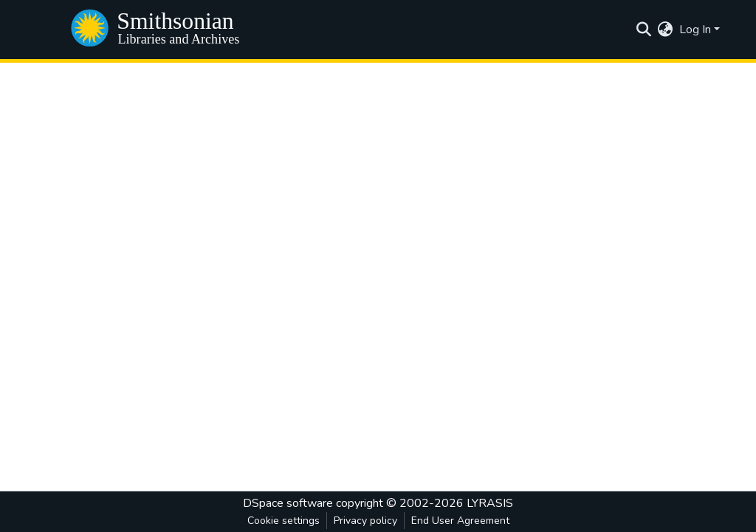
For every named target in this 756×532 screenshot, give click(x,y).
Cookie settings (283, 521)
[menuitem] (666, 30)
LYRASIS (490, 503)
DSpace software (288, 503)
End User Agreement (460, 521)
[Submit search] (644, 30)
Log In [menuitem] (695, 30)
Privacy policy (365, 521)
